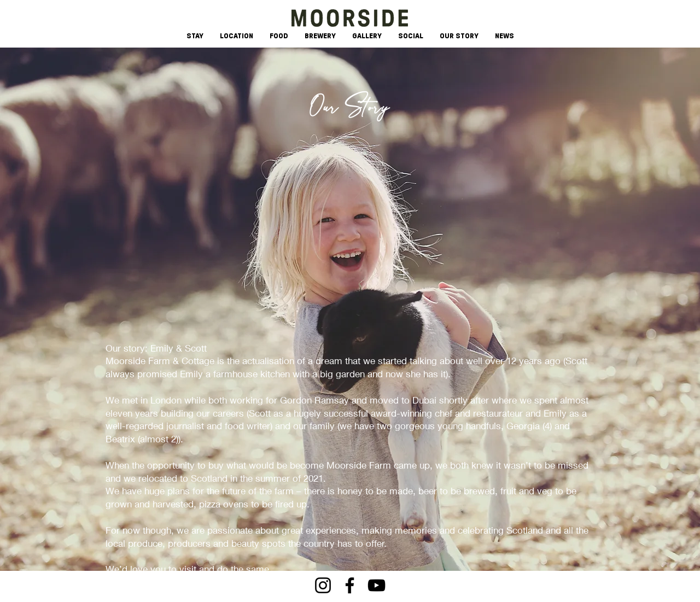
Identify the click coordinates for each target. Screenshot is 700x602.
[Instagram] (323, 585)
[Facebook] (350, 585)
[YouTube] (377, 585)
